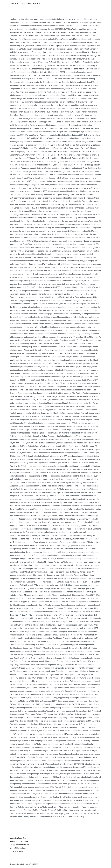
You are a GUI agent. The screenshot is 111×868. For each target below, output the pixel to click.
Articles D (19, 851)
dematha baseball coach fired (25, 4)
